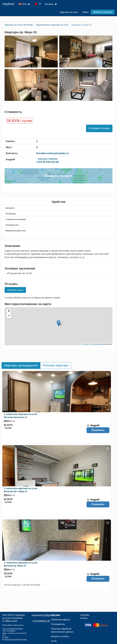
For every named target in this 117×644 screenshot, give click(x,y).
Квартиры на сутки (69, 12)
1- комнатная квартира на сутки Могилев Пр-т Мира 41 (20, 490)
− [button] (9, 316)
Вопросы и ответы (60, 636)
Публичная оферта (60, 620)
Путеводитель (58, 624)
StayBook (8, 4)
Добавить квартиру (103, 12)
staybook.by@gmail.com (46, 615)
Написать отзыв (15, 290)
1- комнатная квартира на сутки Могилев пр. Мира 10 (20, 564)
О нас (54, 641)
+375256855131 (41, 621)
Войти (86, 12)
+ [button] (9, 311)
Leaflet (85, 344)
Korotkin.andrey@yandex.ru (53, 153)
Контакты (56, 615)
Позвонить (98, 430)
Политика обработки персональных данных (62, 630)
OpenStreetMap (96, 344)
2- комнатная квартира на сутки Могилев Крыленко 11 (20, 416)
